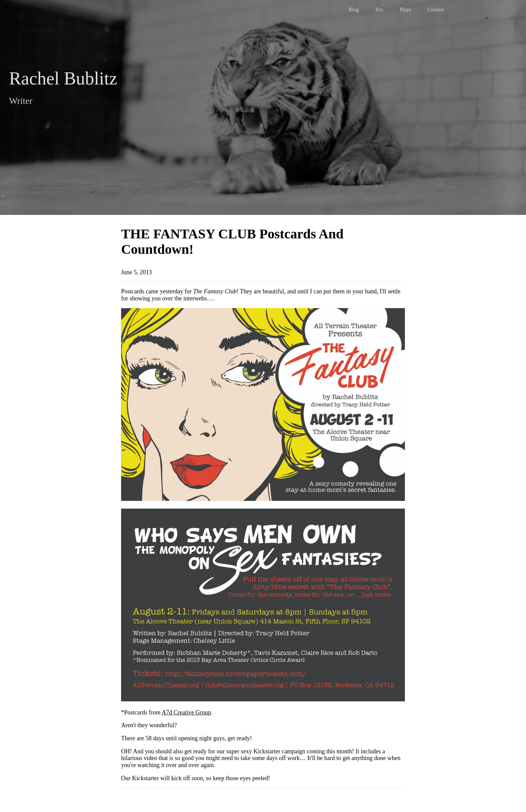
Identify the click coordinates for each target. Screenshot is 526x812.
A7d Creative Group (186, 712)
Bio (379, 10)
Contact (436, 10)
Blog (354, 10)
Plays (405, 10)
